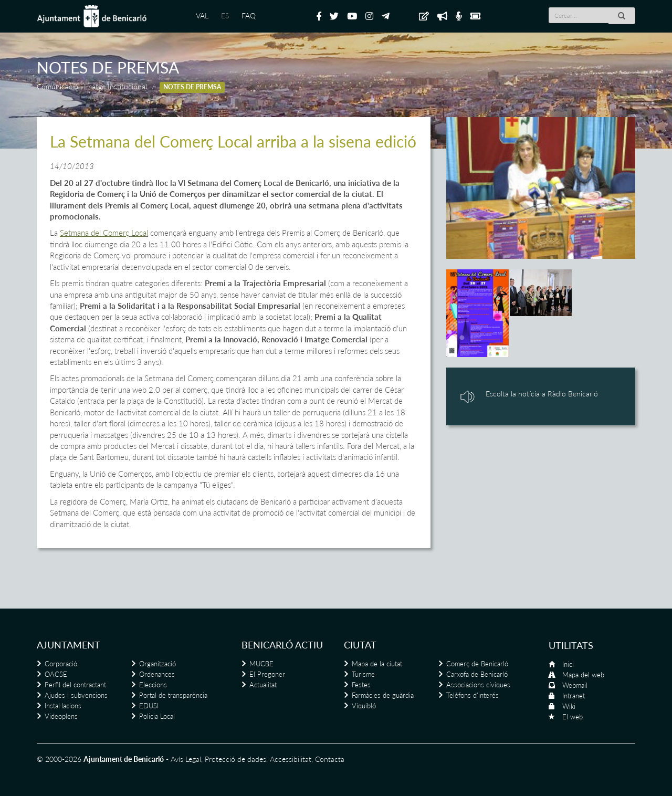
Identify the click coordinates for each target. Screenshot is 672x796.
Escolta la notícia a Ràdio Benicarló (542, 394)
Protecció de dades (235, 759)
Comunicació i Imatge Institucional (92, 86)
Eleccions (153, 685)
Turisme (363, 674)
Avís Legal (186, 759)
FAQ (249, 15)
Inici (568, 664)
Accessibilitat (291, 759)
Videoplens (61, 716)
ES (225, 15)
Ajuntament (69, 645)
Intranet (574, 696)
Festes (361, 685)
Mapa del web (583, 675)
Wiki (569, 706)
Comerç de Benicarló (477, 664)
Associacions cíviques (478, 685)
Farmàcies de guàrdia (383, 695)
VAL (202, 15)
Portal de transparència (173, 695)
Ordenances (157, 674)
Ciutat (360, 645)
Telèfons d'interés (472, 695)
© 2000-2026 (59, 759)
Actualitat (263, 685)
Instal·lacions (63, 706)
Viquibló (364, 706)
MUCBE (261, 664)
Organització (157, 664)
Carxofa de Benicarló (477, 674)
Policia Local (157, 716)
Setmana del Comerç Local (104, 233)
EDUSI (149, 706)
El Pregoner (267, 674)
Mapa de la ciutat (377, 664)
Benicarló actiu (282, 645)
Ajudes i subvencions (76, 695)
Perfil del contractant (75, 685)
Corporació (61, 664)
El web (573, 717)
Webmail (575, 685)
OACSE (56, 674)
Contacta (330, 759)
